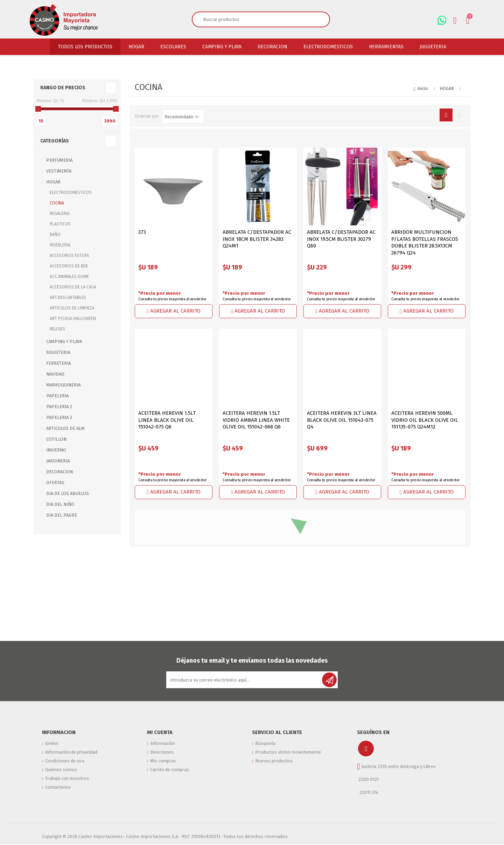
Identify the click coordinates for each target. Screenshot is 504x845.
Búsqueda (265, 744)
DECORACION (59, 472)
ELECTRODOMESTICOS (71, 193)
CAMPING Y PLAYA (64, 341)
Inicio (423, 88)
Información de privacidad (71, 755)
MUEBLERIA (60, 245)
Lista (459, 115)
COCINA (57, 203)
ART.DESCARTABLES (68, 298)
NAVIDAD (55, 374)
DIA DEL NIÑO (60, 504)
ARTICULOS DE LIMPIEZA (72, 308)
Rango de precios (63, 88)
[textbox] (253, 19)
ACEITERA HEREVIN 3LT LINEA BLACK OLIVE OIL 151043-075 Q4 (342, 420)
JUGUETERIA (58, 352)
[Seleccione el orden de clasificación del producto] (183, 117)
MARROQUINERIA (63, 385)
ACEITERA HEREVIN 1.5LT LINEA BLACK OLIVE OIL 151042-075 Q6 (167, 420)
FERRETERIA (58, 363)
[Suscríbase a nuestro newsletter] (245, 680)
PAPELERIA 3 (59, 417)
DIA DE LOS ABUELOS (68, 493)
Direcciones (162, 755)
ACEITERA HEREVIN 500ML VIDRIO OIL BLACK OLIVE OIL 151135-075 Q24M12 (425, 420)
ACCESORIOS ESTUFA (69, 256)
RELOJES (57, 329)
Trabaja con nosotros (67, 788)
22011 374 (368, 792)
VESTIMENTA (59, 171)
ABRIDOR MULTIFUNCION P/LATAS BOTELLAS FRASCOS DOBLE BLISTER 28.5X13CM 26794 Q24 (425, 242)
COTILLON (56, 439)
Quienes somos (61, 777)
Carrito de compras (170, 777)
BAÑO (55, 235)
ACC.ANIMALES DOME (69, 277)
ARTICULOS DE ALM (65, 428)
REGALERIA (60, 214)
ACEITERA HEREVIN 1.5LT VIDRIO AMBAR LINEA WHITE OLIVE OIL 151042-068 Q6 (256, 420)
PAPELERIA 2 (59, 407)
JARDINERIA (58, 461)
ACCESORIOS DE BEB (69, 266)
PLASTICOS (60, 224)
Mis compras (163, 766)
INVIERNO (56, 450)
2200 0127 (369, 779)
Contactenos (58, 799)
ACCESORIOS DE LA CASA (73, 287)
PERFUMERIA (59, 160)
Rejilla (446, 115)
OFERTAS (55, 483)
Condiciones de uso (65, 766)
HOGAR (53, 182)
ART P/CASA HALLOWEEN (73, 319)
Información (163, 744)
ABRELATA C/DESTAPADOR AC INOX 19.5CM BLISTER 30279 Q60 (341, 239)
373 (142, 232)
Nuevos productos (274, 766)
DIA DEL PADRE (62, 515)
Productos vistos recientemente (288, 755)
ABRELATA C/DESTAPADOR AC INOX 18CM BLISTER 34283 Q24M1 (257, 239)
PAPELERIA (57, 396)
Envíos (52, 744)
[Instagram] (366, 749)
